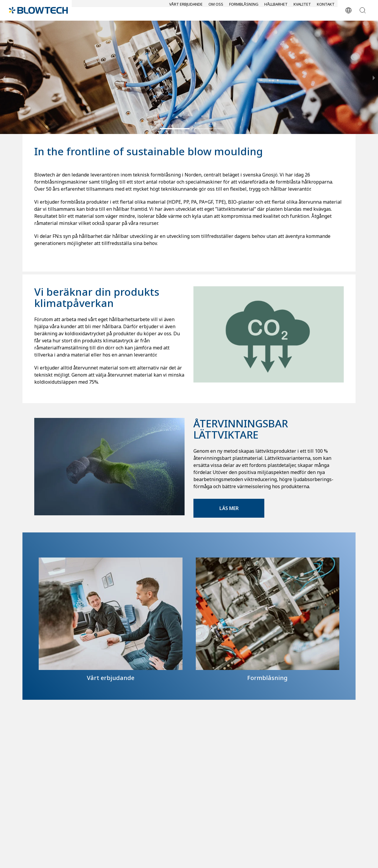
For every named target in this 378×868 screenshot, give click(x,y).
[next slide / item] (374, 77)
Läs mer (229, 508)
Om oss (216, 11)
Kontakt (326, 11)
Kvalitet (302, 11)
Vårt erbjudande (186, 11)
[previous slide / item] (4, 77)
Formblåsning (244, 11)
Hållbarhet (276, 11)
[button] (175, 129)
